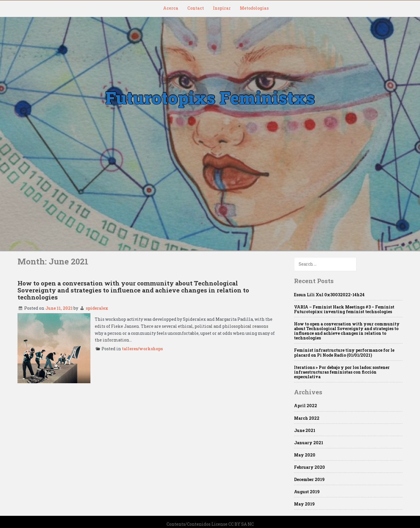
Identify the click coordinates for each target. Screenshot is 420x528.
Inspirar (222, 8)
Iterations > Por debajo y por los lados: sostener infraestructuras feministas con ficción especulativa (342, 372)
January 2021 (309, 443)
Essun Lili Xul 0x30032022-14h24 (329, 295)
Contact (196, 8)
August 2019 (307, 492)
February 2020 (309, 467)
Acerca (171, 8)
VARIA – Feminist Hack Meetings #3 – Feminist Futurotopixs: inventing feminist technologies (344, 309)
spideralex (97, 308)
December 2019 (309, 479)
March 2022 (307, 418)
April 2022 (306, 406)
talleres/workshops (142, 349)
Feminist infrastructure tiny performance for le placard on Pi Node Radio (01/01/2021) (344, 352)
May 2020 (305, 455)
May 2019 (304, 504)
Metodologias (254, 8)
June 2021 (305, 430)
